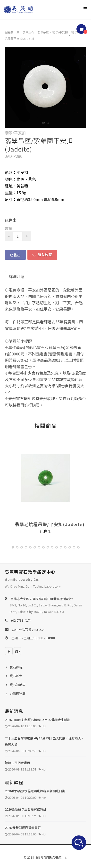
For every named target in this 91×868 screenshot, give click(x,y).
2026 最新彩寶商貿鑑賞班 (23, 828)
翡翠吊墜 (43, 32)
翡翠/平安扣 (60, 32)
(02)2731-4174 (21, 620)
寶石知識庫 (18, 685)
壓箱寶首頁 (12, 32)
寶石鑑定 (16, 676)
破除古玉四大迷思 (17, 763)
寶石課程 (16, 667)
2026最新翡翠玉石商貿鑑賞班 (26, 809)
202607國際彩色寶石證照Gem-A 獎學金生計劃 (38, 720)
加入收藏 (42, 255)
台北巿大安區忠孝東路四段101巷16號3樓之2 (42, 599)
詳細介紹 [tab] (17, 276)
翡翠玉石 (28, 32)
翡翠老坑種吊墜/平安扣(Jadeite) (50, 524)
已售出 (15, 255)
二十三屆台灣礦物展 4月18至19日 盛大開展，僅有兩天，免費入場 (45, 741)
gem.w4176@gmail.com (29, 629)
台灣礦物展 (18, 693)
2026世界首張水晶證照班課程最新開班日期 (35, 791)
